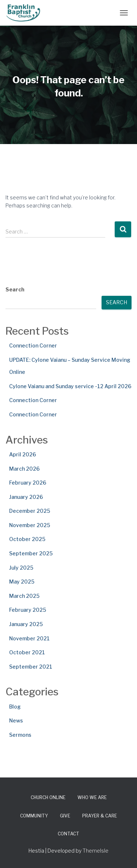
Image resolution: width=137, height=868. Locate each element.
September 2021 (31, 667)
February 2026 (28, 483)
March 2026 (24, 469)
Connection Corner (33, 345)
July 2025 (21, 568)
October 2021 (27, 652)
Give (65, 816)
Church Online (48, 797)
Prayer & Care (100, 816)
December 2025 (30, 511)
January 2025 (26, 624)
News (16, 720)
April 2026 (23, 454)
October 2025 (27, 539)
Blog (15, 707)
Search (15, 289)
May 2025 (22, 582)
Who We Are (92, 797)
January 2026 (26, 497)
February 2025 (28, 610)
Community (34, 816)
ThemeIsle (96, 851)
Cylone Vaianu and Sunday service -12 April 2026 (70, 386)
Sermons (20, 735)
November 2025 (30, 525)
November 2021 (29, 638)
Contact (68, 834)
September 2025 (31, 553)
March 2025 (24, 596)
